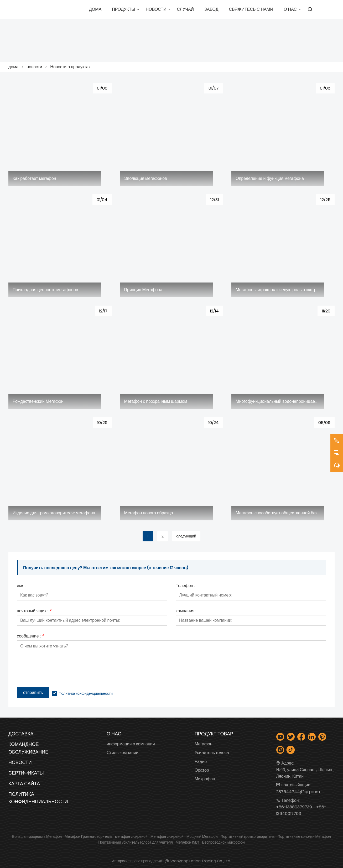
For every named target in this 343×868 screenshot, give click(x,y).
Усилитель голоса (212, 753)
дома (13, 67)
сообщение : (30, 637)
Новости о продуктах (70, 67)
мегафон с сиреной (131, 836)
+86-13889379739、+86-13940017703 (301, 810)
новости (34, 67)
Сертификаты (26, 773)
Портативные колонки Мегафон (304, 836)
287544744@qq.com (298, 792)
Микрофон (205, 779)
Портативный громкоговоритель (248, 836)
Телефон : (185, 586)
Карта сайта (24, 784)
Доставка (21, 734)
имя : (22, 586)
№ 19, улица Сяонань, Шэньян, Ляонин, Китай (305, 773)
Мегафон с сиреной (167, 836)
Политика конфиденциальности (86, 693)
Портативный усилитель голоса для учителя (136, 842)
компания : (186, 611)
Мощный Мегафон (202, 836)
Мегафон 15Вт (188, 842)
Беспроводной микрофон (223, 842)
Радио (201, 762)
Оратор (202, 770)
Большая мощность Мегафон (37, 836)
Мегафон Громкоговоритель (88, 836)
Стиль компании (123, 753)
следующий (186, 536)
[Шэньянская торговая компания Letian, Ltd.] (37, 9)
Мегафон (204, 744)
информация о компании (131, 744)
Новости (20, 762)
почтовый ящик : (34, 611)
